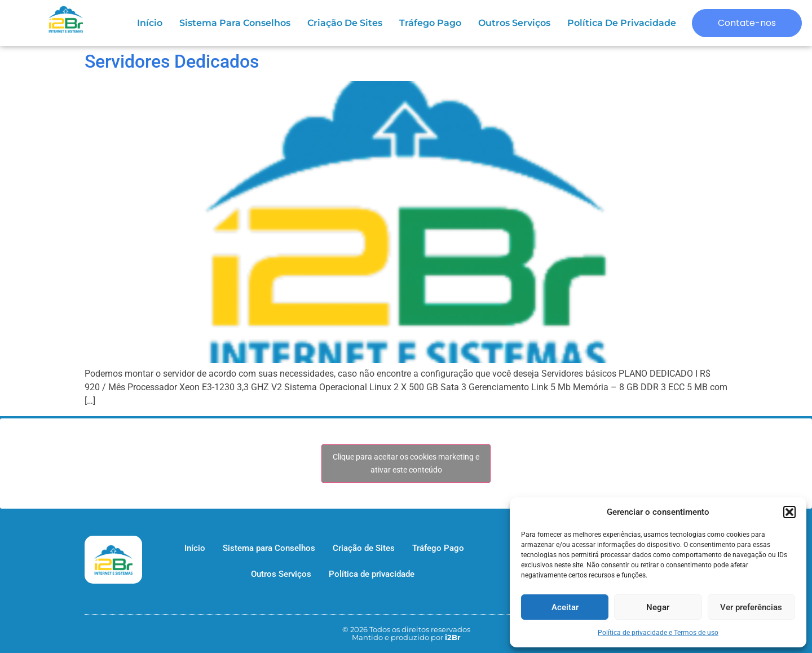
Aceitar (565, 607)
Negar (658, 607)
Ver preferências (751, 607)
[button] (789, 512)
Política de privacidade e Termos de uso (658, 633)
